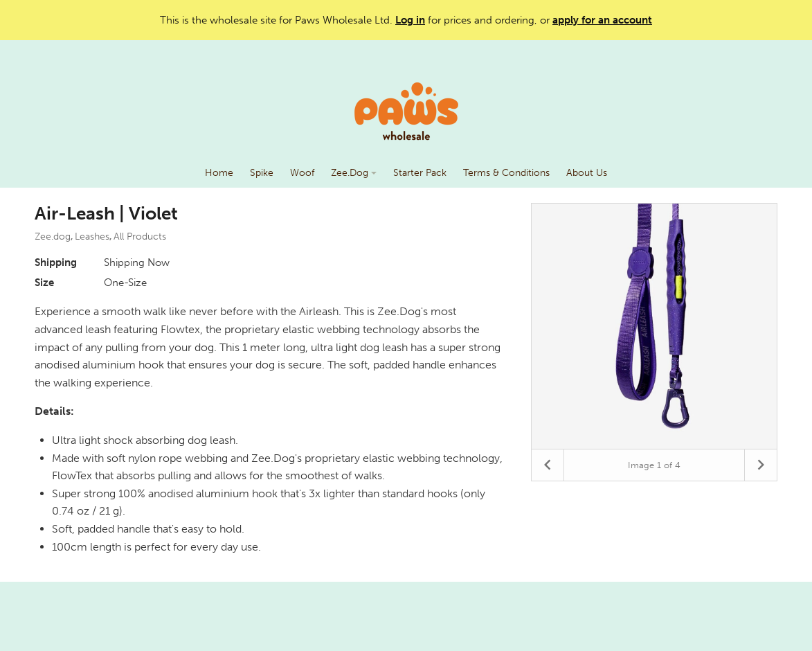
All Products (140, 237)
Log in (410, 20)
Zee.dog (53, 237)
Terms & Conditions (506, 173)
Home (219, 173)
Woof (302, 173)
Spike (262, 173)
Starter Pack (420, 173)
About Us (587, 173)
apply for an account (602, 20)
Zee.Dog (354, 173)
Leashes (92, 237)
